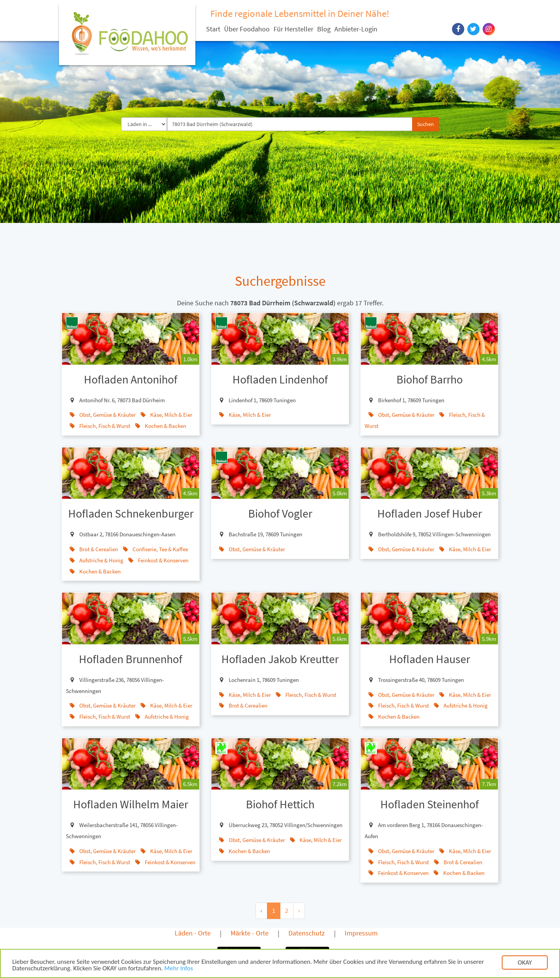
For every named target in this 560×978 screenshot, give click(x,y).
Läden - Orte (193, 933)
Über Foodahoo (247, 29)
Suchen (426, 124)
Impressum (361, 933)
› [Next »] (299, 910)
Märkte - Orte (250, 933)
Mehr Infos (179, 969)
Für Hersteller (293, 29)
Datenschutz (307, 933)
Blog (324, 29)
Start (213, 29)
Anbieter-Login (356, 29)
